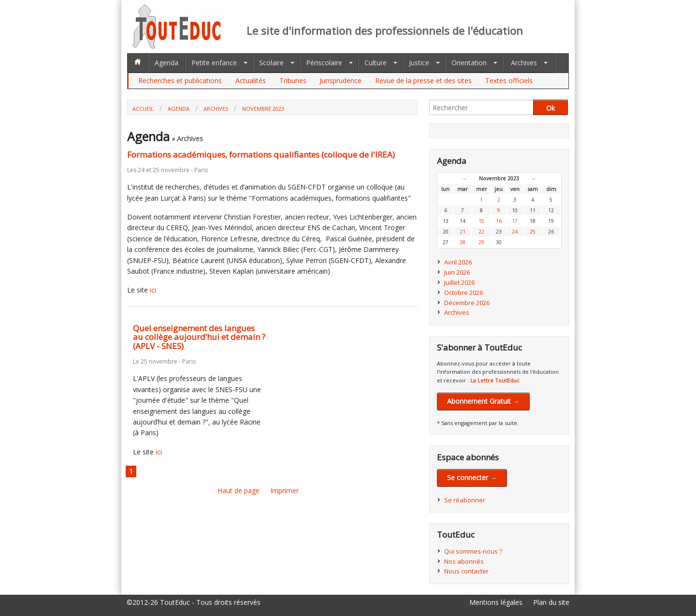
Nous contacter (466, 571)
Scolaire (271, 63)
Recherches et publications (180, 81)
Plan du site (551, 602)
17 (515, 221)
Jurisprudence (341, 81)
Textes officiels (509, 81)
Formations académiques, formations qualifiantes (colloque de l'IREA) (261, 154)
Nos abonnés (464, 561)
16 (499, 221)
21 (463, 232)
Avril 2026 (458, 262)
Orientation (469, 63)
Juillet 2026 (459, 282)
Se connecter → (472, 477)
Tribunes (293, 81)
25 (533, 232)
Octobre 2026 (464, 293)
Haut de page (239, 491)
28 (463, 242)
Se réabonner (465, 500)
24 (515, 232)
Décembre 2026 (467, 303)
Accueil (143, 109)
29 (481, 242)
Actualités (251, 81)
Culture (376, 63)
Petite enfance (214, 63)
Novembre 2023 (263, 109)
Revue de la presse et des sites (423, 81)
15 (481, 221)
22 (481, 232)
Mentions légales (496, 602)
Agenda (167, 63)
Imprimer (284, 491)
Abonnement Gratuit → (483, 401)
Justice (419, 63)
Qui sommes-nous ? (473, 551)
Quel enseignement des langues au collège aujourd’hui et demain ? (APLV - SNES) (199, 337)
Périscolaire (324, 63)
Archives (524, 63)
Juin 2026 (457, 272)
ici (153, 290)
